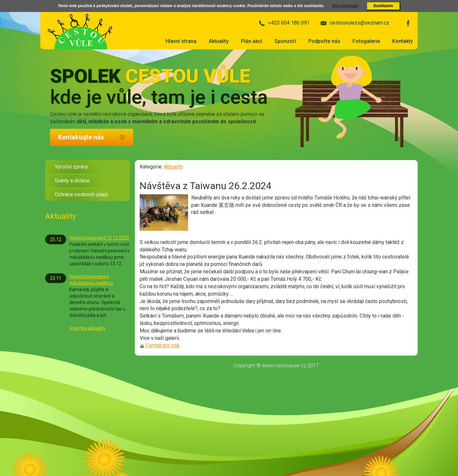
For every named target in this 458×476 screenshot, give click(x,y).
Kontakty (403, 41)
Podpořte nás (324, 41)
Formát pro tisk (160, 345)
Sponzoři (285, 41)
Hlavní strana (181, 41)
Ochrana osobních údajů (81, 194)
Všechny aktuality (88, 328)
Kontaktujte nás (81, 137)
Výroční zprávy (71, 167)
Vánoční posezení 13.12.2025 (99, 238)
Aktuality (219, 41)
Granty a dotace (72, 181)
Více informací (345, 6)
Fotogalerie (366, 41)
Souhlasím (383, 6)
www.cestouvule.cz (284, 365)
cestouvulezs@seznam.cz (359, 23)
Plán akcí (252, 41)
